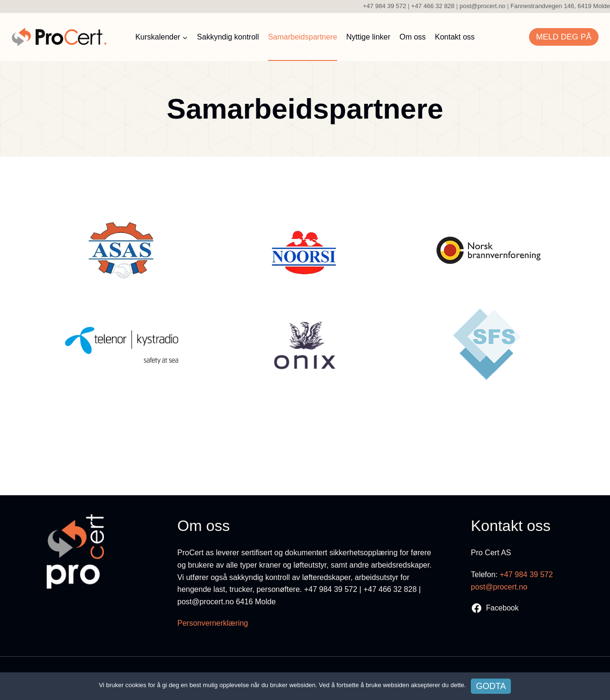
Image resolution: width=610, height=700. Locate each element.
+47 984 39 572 (384, 6)
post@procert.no (482, 6)
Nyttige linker (368, 37)
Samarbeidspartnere (302, 37)
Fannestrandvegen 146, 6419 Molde (560, 6)
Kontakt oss (455, 37)
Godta (491, 686)
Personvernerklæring (213, 623)
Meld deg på (564, 37)
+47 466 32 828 (433, 6)
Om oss (412, 37)
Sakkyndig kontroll (228, 37)
